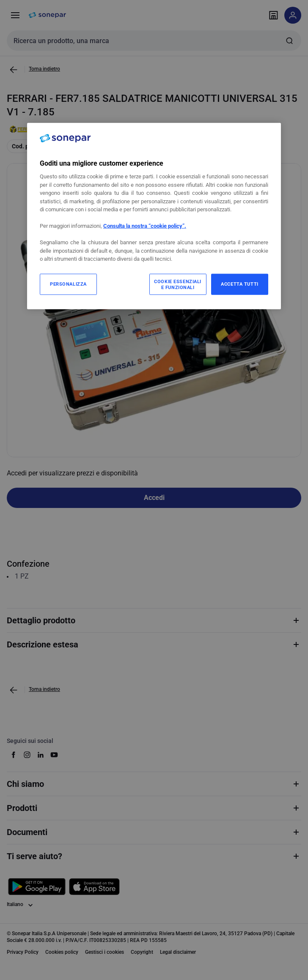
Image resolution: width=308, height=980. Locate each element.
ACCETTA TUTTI (239, 284)
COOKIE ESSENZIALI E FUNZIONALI (178, 284)
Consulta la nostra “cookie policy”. (145, 226)
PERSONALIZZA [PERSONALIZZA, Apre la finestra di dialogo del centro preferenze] (68, 284)
